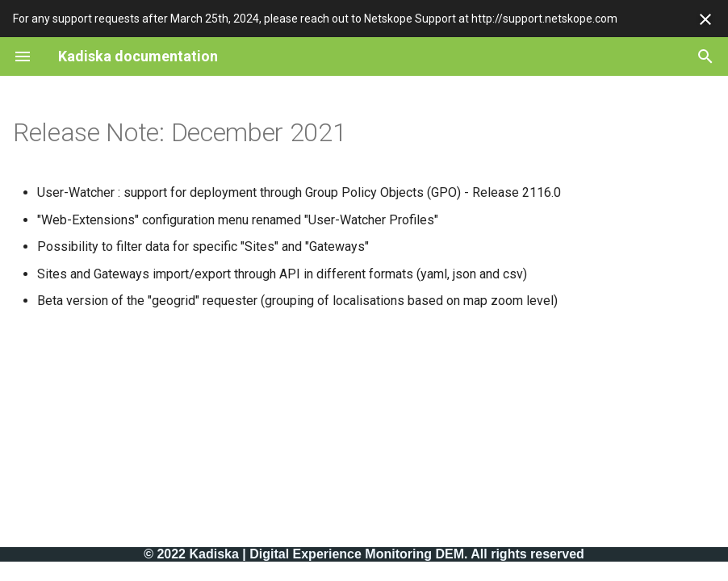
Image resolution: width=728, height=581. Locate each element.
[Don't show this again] (705, 19)
